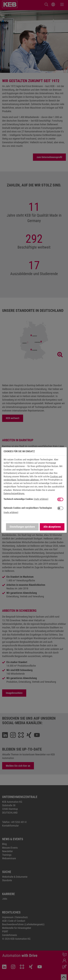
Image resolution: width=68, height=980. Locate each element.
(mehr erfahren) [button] (41, 499)
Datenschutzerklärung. (14, 493)
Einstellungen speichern (22, 527)
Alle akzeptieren (52, 527)
